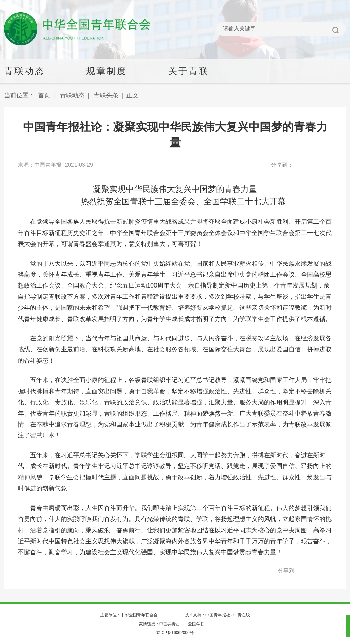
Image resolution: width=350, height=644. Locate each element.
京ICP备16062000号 (175, 633)
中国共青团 (170, 624)
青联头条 (106, 95)
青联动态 (72, 95)
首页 (44, 95)
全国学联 (196, 624)
